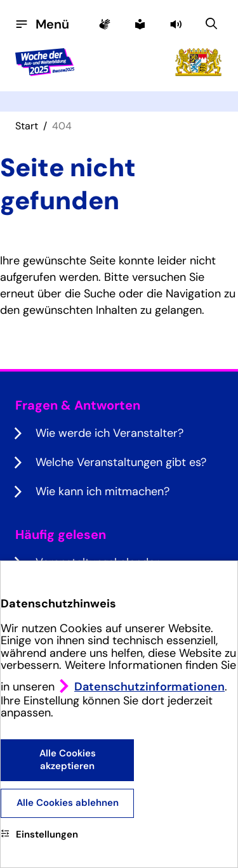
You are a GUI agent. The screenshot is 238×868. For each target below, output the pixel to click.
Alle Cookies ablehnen (68, 803)
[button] (177, 24)
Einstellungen (39, 834)
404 (62, 126)
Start (27, 126)
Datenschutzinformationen (149, 687)
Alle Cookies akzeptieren (68, 760)
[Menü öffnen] (42, 24)
